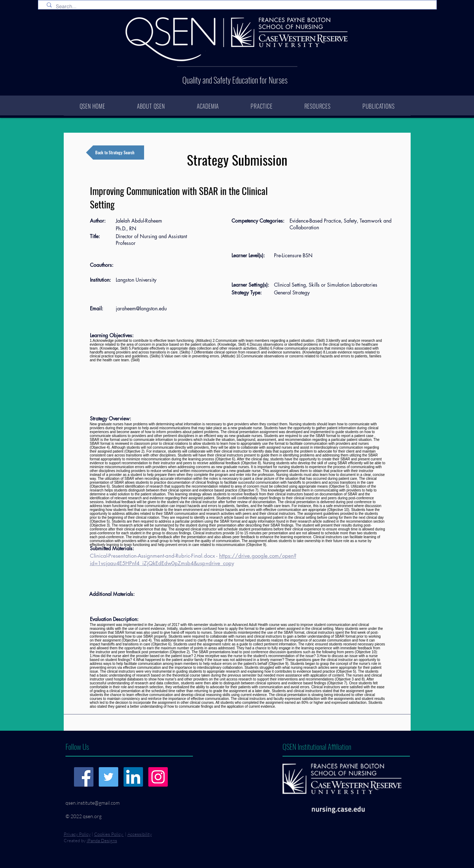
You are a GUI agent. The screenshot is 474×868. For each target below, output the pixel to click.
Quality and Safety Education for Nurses (235, 80)
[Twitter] (108, 777)
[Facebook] (84, 777)
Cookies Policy (109, 834)
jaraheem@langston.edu (141, 308)
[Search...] (239, 7)
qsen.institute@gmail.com (93, 803)
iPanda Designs (102, 840)
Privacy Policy (77, 834)
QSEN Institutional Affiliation (317, 746)
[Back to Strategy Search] (115, 153)
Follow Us (77, 746)
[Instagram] (158, 777)
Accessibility (140, 834)
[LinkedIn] (133, 777)
